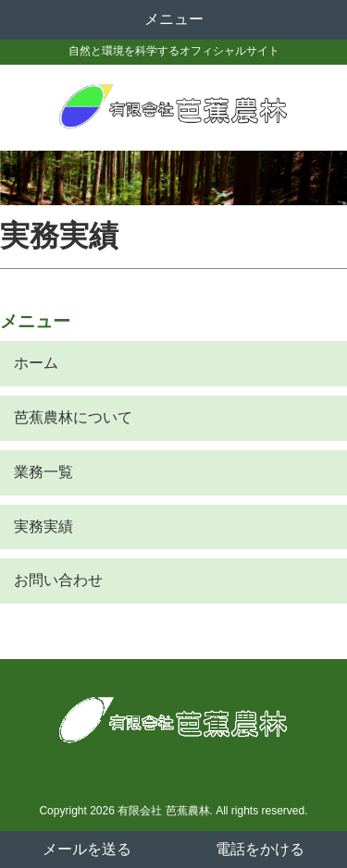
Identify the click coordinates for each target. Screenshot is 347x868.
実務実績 (43, 526)
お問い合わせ (58, 580)
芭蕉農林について (73, 417)
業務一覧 (43, 472)
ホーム (36, 363)
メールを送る (87, 849)
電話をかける (260, 849)
